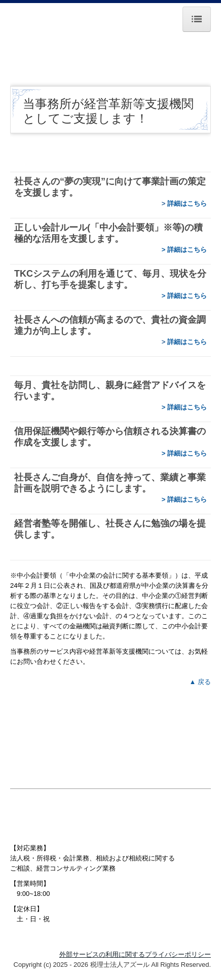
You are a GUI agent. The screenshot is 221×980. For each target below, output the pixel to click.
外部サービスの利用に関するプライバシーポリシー (135, 954)
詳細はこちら (187, 203)
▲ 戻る (200, 682)
